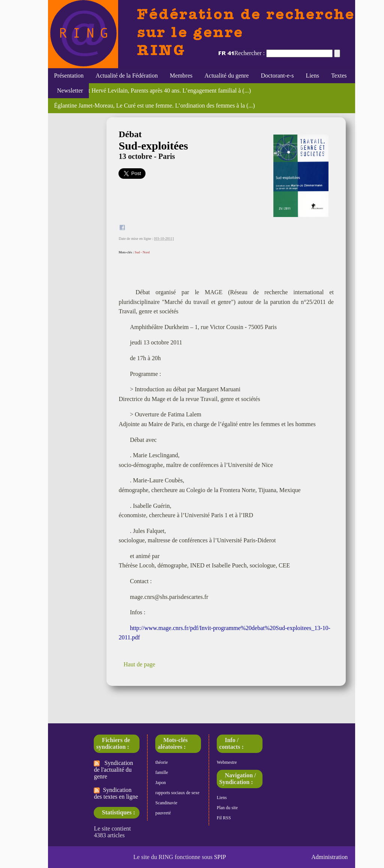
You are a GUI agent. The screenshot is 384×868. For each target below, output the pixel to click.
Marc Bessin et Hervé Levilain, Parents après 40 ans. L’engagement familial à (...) (152, 91)
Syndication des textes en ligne (116, 793)
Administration (329, 857)
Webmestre (227, 762)
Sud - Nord (142, 252)
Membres (181, 76)
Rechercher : (250, 53)
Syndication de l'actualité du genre (113, 770)
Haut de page (139, 664)
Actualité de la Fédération (127, 76)
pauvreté (163, 813)
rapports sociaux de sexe (177, 793)
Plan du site (227, 808)
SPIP (220, 857)
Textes (339, 76)
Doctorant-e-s (277, 76)
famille (162, 772)
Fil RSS (224, 818)
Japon (160, 783)
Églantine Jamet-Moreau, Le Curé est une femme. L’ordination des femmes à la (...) (154, 106)
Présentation (69, 76)
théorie (161, 762)
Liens (312, 76)
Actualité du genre (226, 76)
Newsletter (68, 91)
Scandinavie (166, 803)
